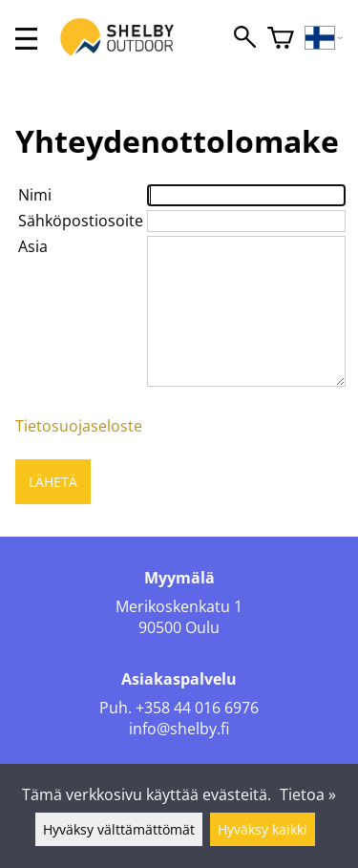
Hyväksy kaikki (263, 829)
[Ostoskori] (281, 39)
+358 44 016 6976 (197, 708)
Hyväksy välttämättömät (119, 829)
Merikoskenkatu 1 (179, 606)
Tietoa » (308, 794)
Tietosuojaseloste (79, 426)
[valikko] (26, 39)
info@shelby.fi (179, 729)
